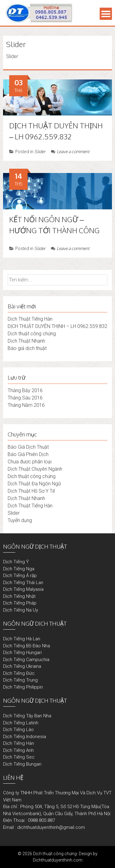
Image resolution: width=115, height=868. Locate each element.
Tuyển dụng (20, 520)
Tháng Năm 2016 (26, 405)
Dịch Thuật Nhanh (26, 341)
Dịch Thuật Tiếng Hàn (30, 319)
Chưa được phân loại (30, 462)
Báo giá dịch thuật (27, 348)
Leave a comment (70, 151)
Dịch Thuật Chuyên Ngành (35, 469)
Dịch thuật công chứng (32, 334)
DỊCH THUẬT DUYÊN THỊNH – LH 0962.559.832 (57, 326)
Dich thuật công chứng (32, 476)
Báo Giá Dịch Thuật (28, 447)
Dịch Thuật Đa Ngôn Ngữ (34, 484)
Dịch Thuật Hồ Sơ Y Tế (31, 491)
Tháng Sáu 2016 (25, 398)
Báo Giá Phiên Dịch (28, 454)
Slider (40, 151)
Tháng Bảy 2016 (25, 390)
